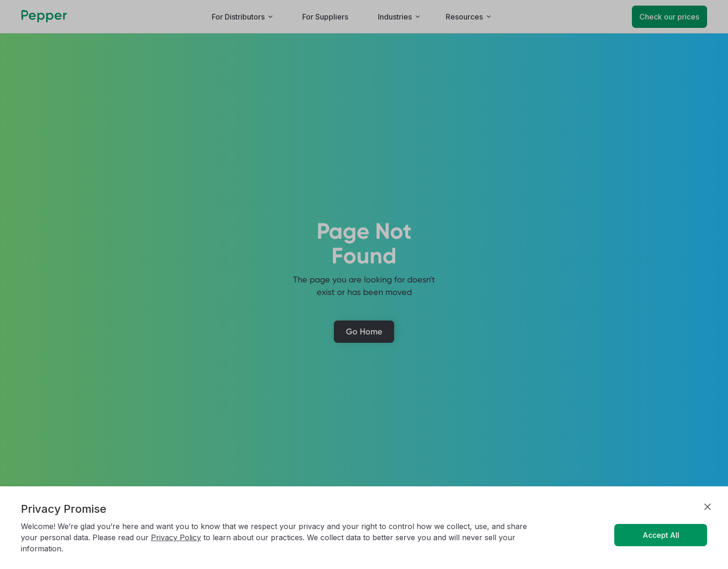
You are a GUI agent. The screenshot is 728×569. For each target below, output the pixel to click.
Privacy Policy (176, 537)
